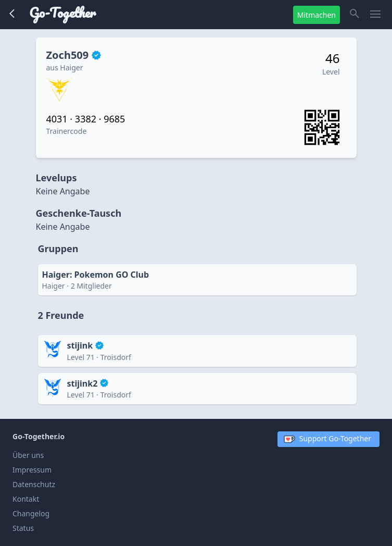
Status (23, 528)
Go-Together (62, 13)
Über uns (28, 455)
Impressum (32, 470)
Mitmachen (317, 15)
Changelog (31, 513)
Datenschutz (34, 484)
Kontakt (26, 499)
